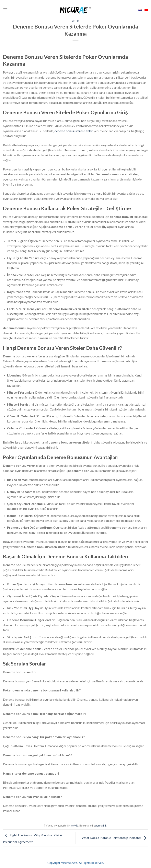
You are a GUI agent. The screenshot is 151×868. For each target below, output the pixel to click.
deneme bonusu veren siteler (73, 131)
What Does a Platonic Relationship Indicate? (115, 838)
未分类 (76, 21)
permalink (101, 826)
